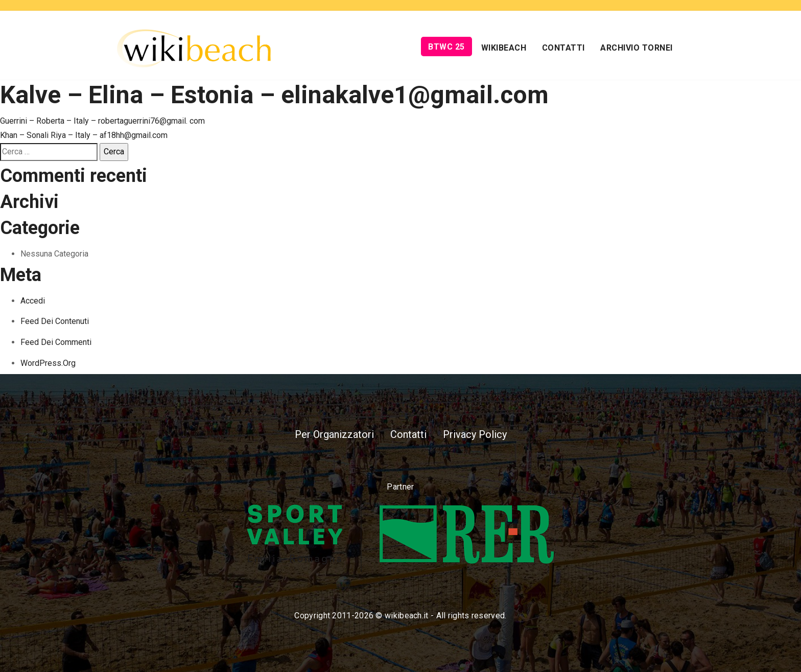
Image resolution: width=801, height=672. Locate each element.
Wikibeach (504, 48)
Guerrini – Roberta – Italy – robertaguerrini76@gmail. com (102, 121)
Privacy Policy (475, 434)
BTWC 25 (446, 47)
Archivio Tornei (637, 48)
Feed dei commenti (56, 342)
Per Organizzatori (334, 434)
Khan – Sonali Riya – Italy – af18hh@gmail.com (84, 135)
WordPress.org (48, 363)
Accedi (33, 301)
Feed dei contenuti (55, 321)
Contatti (563, 48)
